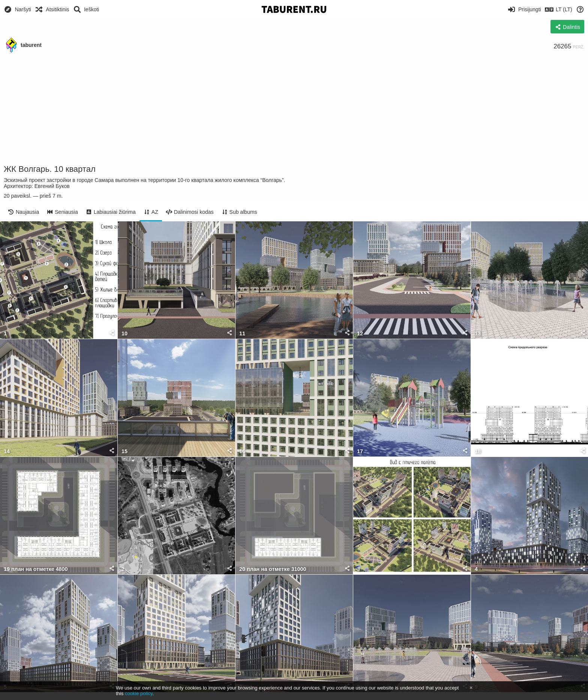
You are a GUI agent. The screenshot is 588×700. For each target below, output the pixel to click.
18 (478, 451)
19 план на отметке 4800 (36, 569)
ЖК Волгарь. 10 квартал (50, 169)
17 (360, 451)
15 (124, 451)
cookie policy (139, 693)
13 (478, 334)
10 (124, 334)
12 (360, 334)
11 (242, 334)
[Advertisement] (294, 109)
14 (7, 451)
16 (242, 451)
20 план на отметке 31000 (273, 569)
